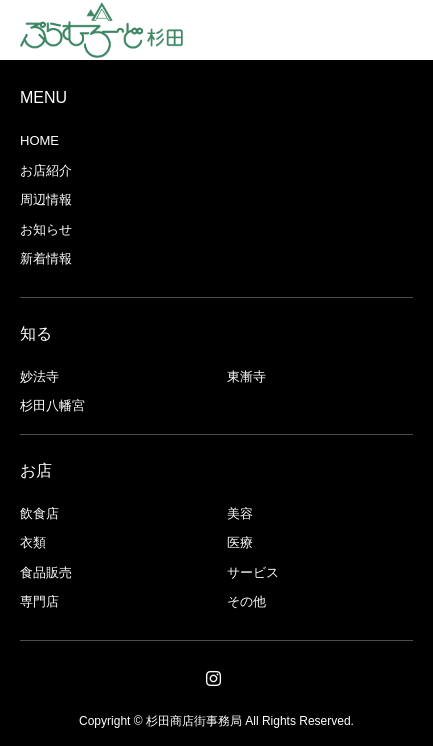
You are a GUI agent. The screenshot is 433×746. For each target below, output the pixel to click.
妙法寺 (39, 376)
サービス (253, 572)
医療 (240, 542)
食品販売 (46, 572)
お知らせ (46, 229)
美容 (240, 513)
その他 (246, 601)
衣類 (33, 542)
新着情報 (46, 258)
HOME (39, 140)
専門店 (39, 601)
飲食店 (39, 513)
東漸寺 (246, 376)
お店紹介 (46, 170)
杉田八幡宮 (52, 405)
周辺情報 (46, 199)
